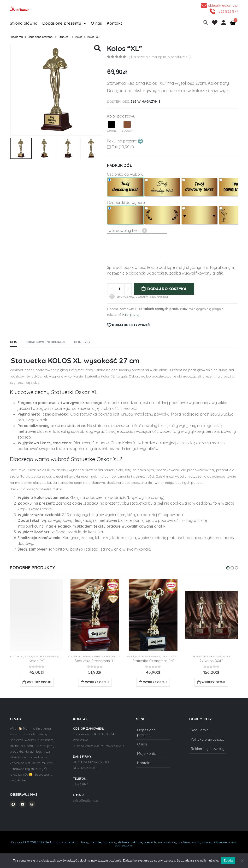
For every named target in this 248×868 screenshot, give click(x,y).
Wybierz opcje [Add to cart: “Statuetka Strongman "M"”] (155, 682)
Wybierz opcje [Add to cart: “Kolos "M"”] (39, 682)
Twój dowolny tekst (127, 231)
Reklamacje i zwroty (207, 749)
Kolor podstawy (121, 116)
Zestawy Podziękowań (207, 657)
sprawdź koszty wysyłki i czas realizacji (143, 296)
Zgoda (228, 860)
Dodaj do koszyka (167, 289)
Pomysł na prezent (46, 657)
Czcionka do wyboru (125, 174)
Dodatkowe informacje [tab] (45, 342)
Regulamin (200, 730)
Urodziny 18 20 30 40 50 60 (177, 657)
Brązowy (127, 127)
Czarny (112, 127)
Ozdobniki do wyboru (126, 203)
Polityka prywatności (208, 739)
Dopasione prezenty (64, 23)
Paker (87, 657)
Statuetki (64, 37)
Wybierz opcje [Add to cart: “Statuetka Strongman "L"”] (97, 682)
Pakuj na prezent (125, 141)
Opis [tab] (13, 342)
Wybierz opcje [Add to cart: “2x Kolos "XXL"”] (213, 682)
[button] (228, 568)
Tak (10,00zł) (120, 147)
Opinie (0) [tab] (82, 342)
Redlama (17, 37)
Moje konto (147, 753)
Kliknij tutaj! (131, 315)
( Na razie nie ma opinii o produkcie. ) (160, 57)
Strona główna (24, 23)
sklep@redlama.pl (86, 800)
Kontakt (114, 23)
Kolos (79, 37)
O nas (96, 23)
